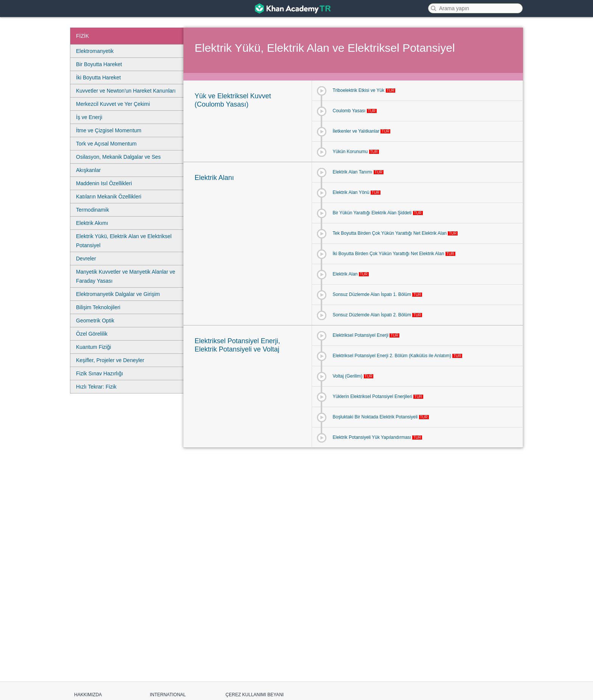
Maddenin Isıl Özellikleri (104, 183)
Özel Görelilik (92, 334)
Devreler (86, 259)
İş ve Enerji (89, 117)
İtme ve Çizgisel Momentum (109, 130)
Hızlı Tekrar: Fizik (96, 387)
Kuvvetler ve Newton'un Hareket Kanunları (126, 91)
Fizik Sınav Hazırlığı (99, 373)
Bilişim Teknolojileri (98, 307)
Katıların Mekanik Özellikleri (109, 197)
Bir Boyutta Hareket (99, 64)
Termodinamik (92, 210)
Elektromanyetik (95, 51)
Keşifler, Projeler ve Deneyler (110, 360)
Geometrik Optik (95, 321)
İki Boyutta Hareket (98, 77)
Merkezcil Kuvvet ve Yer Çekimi (113, 104)
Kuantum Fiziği (94, 347)
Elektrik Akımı (92, 223)
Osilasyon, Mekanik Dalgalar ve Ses (118, 157)
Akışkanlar (88, 170)
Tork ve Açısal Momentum (106, 144)
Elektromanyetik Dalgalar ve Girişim (118, 294)
